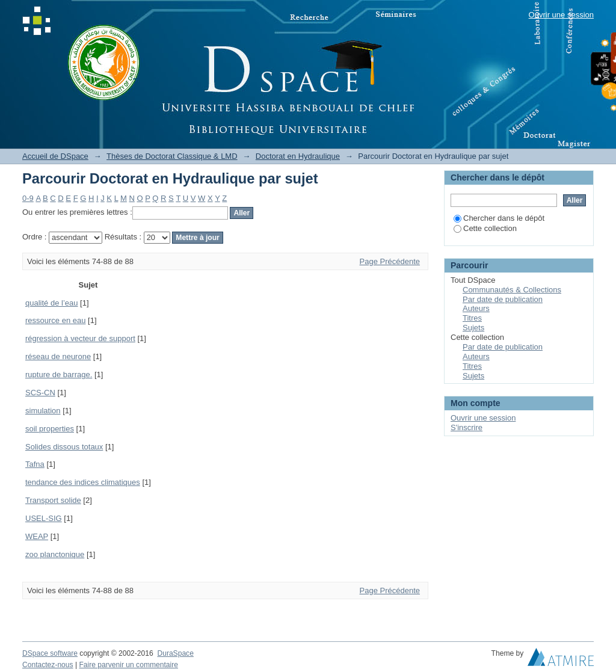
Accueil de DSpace (55, 156)
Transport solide (53, 500)
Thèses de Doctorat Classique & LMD (172, 156)
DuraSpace (175, 653)
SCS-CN (40, 393)
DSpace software (50, 653)
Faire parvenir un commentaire (128, 665)
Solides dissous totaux (64, 447)
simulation (43, 411)
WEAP (37, 536)
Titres (472, 318)
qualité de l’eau (51, 303)
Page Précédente (390, 261)
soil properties (50, 429)
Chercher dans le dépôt (499, 218)
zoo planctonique (55, 554)
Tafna (35, 464)
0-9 (28, 198)
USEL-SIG (44, 518)
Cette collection (485, 228)
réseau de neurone (58, 356)
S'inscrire (467, 427)
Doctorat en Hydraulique (298, 156)
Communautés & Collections (512, 290)
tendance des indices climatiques (83, 482)
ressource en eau (55, 320)
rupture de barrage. (59, 375)
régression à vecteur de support (80, 338)
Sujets (473, 328)
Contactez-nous (48, 665)
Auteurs (476, 308)
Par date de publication (503, 299)
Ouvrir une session (561, 15)
